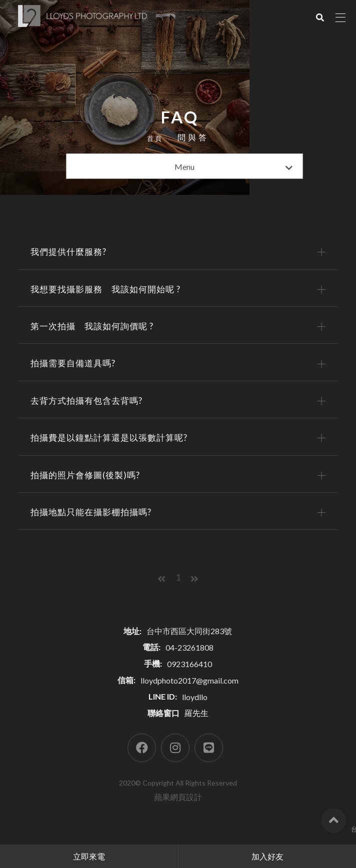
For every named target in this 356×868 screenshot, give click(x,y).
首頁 (155, 139)
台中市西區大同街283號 (189, 644)
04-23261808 (189, 661)
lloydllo (195, 710)
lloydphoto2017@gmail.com (189, 694)
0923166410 (189, 677)
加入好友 (267, 856)
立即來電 (89, 856)
